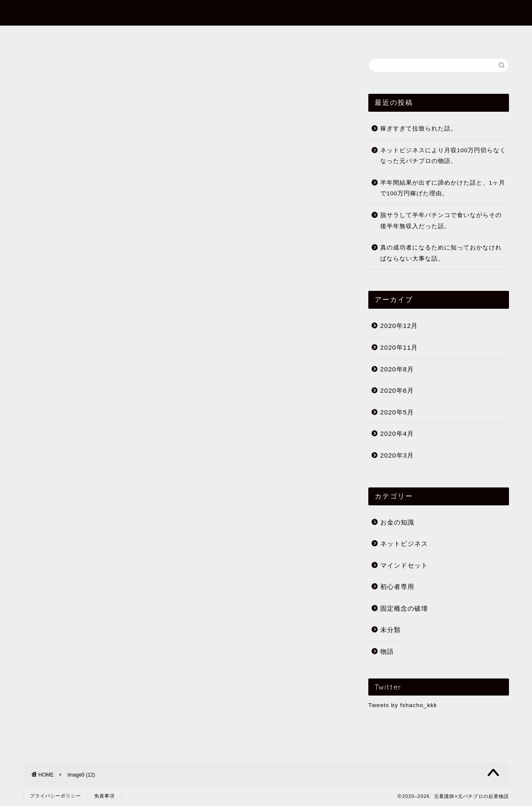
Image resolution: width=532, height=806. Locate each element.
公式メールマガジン (370, 36)
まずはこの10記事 (235, 36)
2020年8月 (397, 369)
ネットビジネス (404, 544)
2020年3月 (397, 455)
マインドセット (404, 565)
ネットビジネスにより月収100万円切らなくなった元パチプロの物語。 (443, 156)
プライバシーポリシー (55, 796)
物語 (387, 651)
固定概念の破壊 (404, 608)
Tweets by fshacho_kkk (403, 705)
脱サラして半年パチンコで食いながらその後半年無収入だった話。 (441, 221)
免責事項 (104, 796)
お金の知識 (397, 522)
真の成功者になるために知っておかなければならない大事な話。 (441, 253)
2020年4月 (397, 433)
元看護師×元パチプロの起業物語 (266, 12)
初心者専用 (301, 36)
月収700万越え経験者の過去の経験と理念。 (162, 514)
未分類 (390, 630)
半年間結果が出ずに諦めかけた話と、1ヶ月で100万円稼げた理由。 (443, 188)
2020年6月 (397, 390)
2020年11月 (399, 347)
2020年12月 (399, 326)
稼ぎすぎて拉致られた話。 (419, 129)
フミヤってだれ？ (159, 36)
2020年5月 (397, 412)
